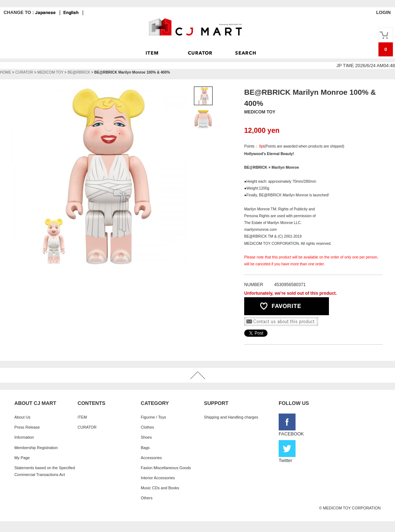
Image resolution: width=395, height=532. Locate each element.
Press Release (27, 427)
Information (24, 437)
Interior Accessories (158, 478)
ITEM (82, 417)
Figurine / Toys (154, 417)
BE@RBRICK (79, 72)
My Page (22, 458)
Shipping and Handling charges (231, 417)
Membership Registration (36, 448)
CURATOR (24, 72)
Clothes (147, 427)
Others (147, 498)
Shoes (146, 437)
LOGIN (383, 12)
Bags (145, 448)
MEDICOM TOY (50, 72)
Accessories (151, 458)
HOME (6, 72)
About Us (22, 417)
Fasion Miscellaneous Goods (166, 468)
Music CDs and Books (160, 488)
